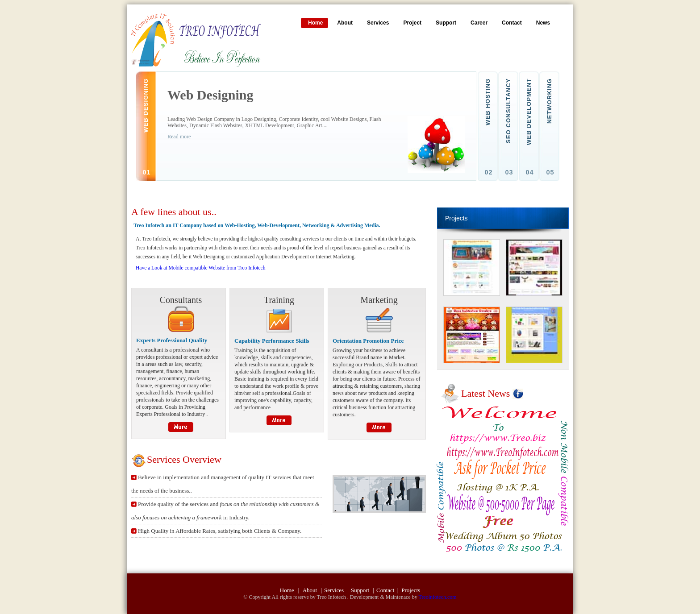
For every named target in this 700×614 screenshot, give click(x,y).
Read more (179, 137)
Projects (411, 590)
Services (335, 590)
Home (288, 590)
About (311, 590)
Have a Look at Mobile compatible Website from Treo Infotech (200, 268)
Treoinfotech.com (437, 597)
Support (361, 590)
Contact (385, 590)
